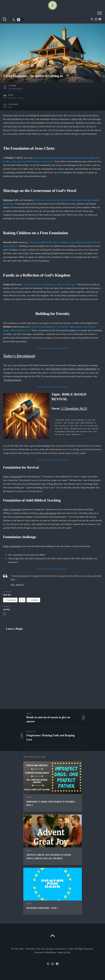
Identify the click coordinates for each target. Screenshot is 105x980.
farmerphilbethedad (16, 89)
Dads (29, 797)
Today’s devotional (12, 477)
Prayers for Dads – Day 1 (42, 908)
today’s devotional (47, 513)
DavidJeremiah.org (12, 380)
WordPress (51, 952)
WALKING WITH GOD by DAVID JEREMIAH (73, 369)
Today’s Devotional (19, 356)
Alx (68, 952)
